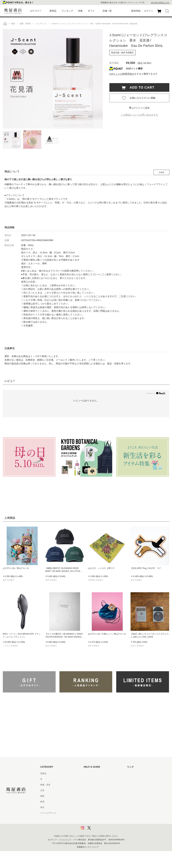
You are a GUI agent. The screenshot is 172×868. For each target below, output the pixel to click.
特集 (80, 11)
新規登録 (136, 11)
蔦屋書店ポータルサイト (138, 773)
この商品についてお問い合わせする (139, 115)
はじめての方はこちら (160, 2)
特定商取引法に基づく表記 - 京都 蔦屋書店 (103, 813)
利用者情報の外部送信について (98, 830)
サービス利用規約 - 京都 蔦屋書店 (99, 796)
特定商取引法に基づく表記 (96, 807)
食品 (42, 807)
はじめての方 (90, 773)
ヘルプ (87, 779)
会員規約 (88, 802)
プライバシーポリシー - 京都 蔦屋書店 (101, 824)
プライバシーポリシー (94, 819)
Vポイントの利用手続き (122, 74)
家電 (42, 802)
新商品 (53, 11)
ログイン (149, 11)
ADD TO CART (140, 87)
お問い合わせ (90, 785)
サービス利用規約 (92, 790)
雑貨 (42, 796)
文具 (42, 790)
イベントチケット (48, 813)
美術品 (43, 773)
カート (160, 13)
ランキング (67, 11)
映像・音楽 (45, 785)
